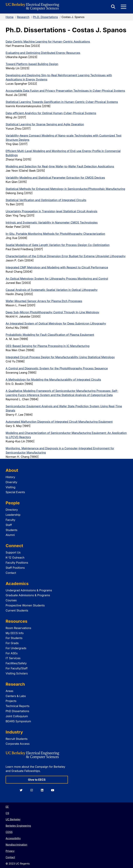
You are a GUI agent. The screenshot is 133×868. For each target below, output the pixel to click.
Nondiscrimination (16, 845)
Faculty (10, 520)
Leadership (13, 515)
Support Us (13, 552)
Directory (12, 510)
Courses (11, 600)
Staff (9, 525)
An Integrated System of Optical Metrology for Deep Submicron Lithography (56, 323)
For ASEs (12, 653)
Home (10, 17)
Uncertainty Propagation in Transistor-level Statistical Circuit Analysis (51, 211)
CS (7, 813)
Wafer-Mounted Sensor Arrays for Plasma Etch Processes (44, 301)
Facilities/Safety (16, 663)
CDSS (9, 832)
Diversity (11, 482)
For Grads (12, 643)
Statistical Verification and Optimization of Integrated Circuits (46, 200)
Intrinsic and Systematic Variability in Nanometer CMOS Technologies (52, 222)
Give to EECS (37, 780)
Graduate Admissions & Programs (28, 595)
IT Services (13, 658)
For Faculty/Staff (17, 668)
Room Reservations (18, 628)
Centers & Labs (16, 696)
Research (23, 17)
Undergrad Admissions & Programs (29, 590)
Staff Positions (15, 568)
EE (7, 807)
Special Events (15, 492)
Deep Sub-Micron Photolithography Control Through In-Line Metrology (52, 312)
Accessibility (13, 838)
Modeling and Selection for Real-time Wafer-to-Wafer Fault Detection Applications (60, 166)
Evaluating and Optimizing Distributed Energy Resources (43, 53)
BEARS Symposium (18, 721)
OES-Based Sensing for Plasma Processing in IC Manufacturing (48, 346)
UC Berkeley (13, 819)
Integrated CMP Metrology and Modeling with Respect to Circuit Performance (57, 267)
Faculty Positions (17, 563)
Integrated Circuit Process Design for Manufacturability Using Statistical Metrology (60, 357)
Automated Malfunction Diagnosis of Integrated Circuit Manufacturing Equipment (59, 422)
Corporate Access (18, 744)
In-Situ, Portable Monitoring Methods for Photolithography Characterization (55, 234)
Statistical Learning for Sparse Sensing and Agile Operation (45, 124)
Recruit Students (17, 739)
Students (11, 530)
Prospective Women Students (25, 605)
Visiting (11, 487)
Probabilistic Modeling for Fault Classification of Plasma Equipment (50, 335)
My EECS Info (15, 633)
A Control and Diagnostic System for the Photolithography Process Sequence (57, 368)
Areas (9, 691)
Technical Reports (18, 706)
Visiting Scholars (17, 673)
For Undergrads (16, 648)
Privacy (10, 851)
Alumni (10, 535)
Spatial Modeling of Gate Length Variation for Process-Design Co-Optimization (58, 245)
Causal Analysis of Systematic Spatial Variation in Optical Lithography (52, 290)
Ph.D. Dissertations (45, 17)
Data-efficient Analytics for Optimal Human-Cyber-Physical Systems (51, 113)
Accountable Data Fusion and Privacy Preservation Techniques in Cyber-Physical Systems (65, 91)
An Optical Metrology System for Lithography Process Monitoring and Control (57, 279)
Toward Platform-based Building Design (32, 64)
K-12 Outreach (15, 558)
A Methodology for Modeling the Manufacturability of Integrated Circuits (53, 380)
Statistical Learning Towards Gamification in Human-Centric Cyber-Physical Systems (62, 102)
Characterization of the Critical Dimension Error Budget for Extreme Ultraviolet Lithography (66, 256)
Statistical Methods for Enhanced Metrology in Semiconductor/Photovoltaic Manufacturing (65, 189)
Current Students (17, 610)
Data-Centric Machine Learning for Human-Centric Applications (48, 42)
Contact (11, 573)
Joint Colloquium (17, 716)
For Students (14, 638)
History (10, 477)
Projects (11, 701)
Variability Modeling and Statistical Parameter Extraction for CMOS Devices (55, 178)
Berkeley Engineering (18, 826)
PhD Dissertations (17, 711)
